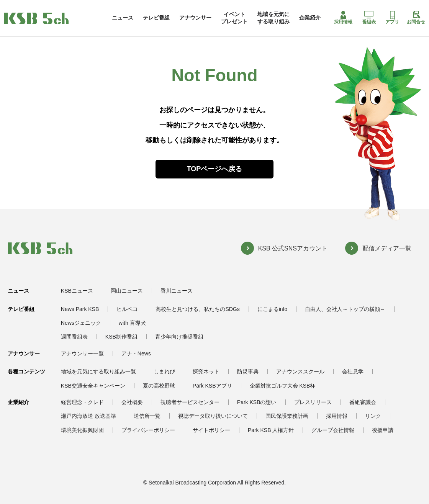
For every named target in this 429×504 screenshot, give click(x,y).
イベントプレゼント (234, 18)
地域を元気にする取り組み (273, 18)
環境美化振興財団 (82, 430)
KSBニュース (77, 291)
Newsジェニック (81, 323)
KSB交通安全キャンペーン (93, 386)
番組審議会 (363, 402)
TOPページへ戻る (215, 169)
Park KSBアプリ (212, 386)
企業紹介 (310, 18)
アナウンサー (195, 18)
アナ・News (136, 353)
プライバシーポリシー (148, 430)
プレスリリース (313, 402)
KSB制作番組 (121, 337)
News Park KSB (80, 309)
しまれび (164, 371)
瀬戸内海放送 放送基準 (88, 416)
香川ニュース (177, 291)
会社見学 (353, 371)
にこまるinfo (273, 309)
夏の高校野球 (159, 386)
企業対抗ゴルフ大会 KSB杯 (283, 386)
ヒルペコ (127, 309)
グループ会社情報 (333, 430)
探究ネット (206, 371)
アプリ (392, 18)
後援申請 (383, 430)
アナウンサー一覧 (82, 353)
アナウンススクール (300, 371)
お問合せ (416, 18)
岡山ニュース (127, 291)
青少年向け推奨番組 (179, 337)
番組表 (369, 18)
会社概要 (132, 402)
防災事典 (248, 371)
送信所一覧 (147, 416)
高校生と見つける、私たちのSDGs (197, 309)
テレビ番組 (156, 18)
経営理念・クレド (82, 402)
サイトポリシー (211, 430)
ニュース (123, 18)
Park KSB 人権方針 (271, 430)
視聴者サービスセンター (190, 402)
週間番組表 (74, 337)
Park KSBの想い (257, 402)
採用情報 (343, 18)
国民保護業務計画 (287, 416)
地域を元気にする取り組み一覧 (98, 371)
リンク (373, 416)
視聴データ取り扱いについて (213, 416)
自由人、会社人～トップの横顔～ (345, 309)
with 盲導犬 (132, 323)
